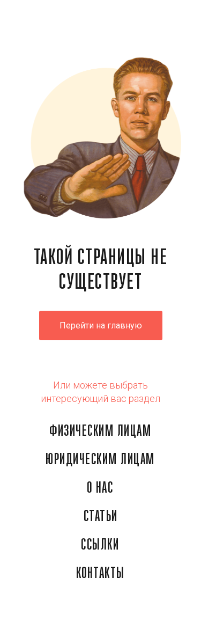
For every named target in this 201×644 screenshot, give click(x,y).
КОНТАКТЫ (100, 574)
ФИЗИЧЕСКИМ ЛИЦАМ (100, 431)
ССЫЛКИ (100, 545)
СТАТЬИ (101, 517)
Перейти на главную (101, 325)
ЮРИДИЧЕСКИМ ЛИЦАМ (100, 460)
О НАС (100, 488)
